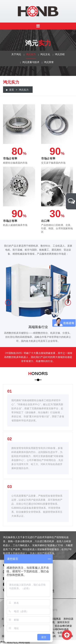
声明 (3, 642)
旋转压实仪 (63, 622)
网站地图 (24, 642)
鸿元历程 (60, 54)
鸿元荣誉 (49, 62)
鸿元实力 (31, 54)
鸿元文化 (45, 54)
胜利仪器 (69, 619)
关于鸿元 (16, 54)
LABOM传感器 (61, 629)
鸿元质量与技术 (31, 62)
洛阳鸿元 (12, 642)
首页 (12, 90)
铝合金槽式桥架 (63, 626)
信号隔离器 (55, 619)
